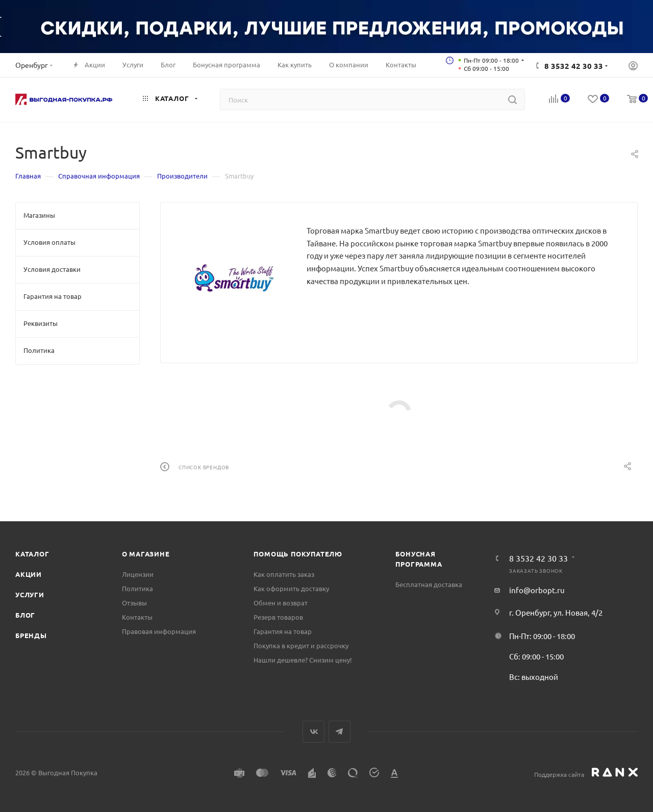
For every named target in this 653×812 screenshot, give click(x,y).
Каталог (32, 554)
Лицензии (138, 574)
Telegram (340, 732)
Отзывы (134, 603)
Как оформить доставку (291, 588)
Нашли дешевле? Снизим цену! (303, 660)
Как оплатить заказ (284, 574)
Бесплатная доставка (429, 584)
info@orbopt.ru (537, 590)
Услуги (30, 594)
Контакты (137, 617)
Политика (137, 588)
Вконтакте (313, 732)
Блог (25, 615)
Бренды (31, 635)
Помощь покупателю (298, 554)
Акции (29, 574)
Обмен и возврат (281, 603)
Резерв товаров (278, 617)
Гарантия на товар (283, 631)
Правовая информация (159, 631)
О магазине (146, 554)
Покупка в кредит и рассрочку (301, 645)
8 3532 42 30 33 (574, 66)
